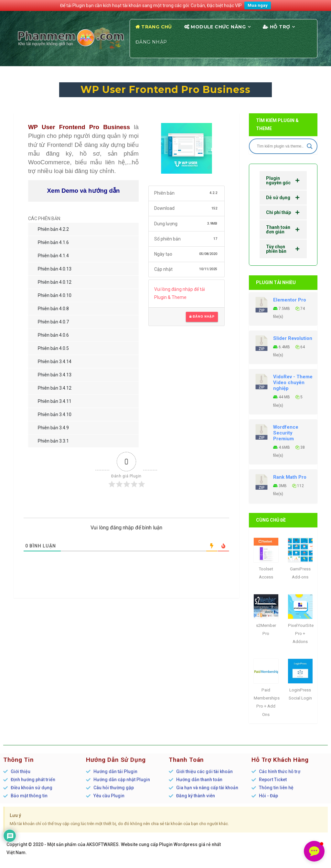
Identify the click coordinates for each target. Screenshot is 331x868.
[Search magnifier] (310, 146)
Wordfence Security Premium (286, 433)
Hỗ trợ (280, 27)
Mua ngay (258, 5)
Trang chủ (157, 27)
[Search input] (280, 146)
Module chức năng (218, 27)
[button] (314, 851)
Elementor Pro (290, 300)
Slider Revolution (293, 338)
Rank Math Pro (290, 477)
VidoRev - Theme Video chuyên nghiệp (293, 383)
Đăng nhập (151, 42)
